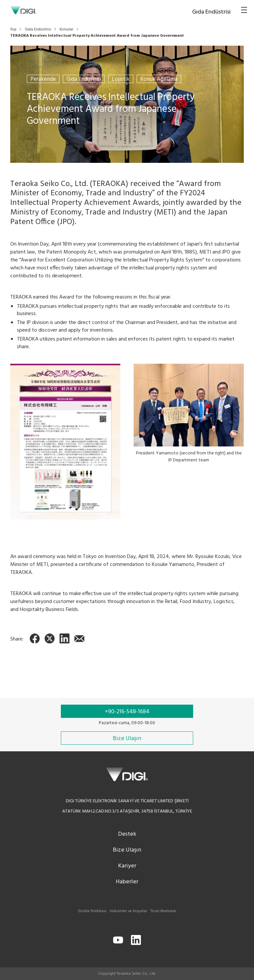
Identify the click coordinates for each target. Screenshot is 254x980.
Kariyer (127, 866)
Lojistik (121, 79)
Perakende (43, 79)
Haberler (127, 882)
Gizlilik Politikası (92, 911)
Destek (127, 834)
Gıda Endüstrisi (84, 79)
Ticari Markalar (163, 911)
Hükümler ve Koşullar (128, 911)
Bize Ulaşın (127, 850)
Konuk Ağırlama (159, 79)
